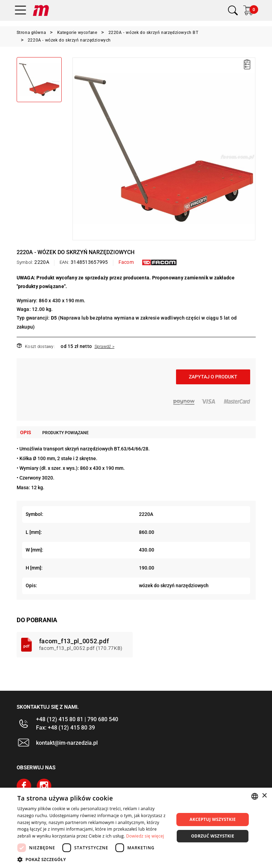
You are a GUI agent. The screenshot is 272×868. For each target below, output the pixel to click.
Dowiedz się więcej (145, 836)
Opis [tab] (26, 432)
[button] (93, 859)
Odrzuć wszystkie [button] (212, 836)
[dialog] (136, 828)
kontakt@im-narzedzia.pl (67, 743)
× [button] (264, 796)
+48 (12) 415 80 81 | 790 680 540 (77, 719)
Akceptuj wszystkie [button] (213, 819)
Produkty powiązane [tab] (65, 433)
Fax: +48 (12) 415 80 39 (65, 728)
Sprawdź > (105, 347)
